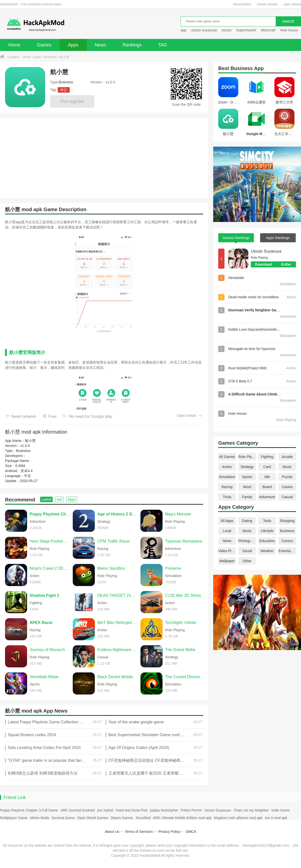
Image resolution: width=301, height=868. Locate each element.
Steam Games (122, 818)
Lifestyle (267, 531)
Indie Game (280, 810)
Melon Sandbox (111, 568)
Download (276, 264)
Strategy (247, 467)
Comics (287, 541)
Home (14, 45)
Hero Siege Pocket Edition (50, 541)
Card (267, 467)
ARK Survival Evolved (78, 810)
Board (267, 487)
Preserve (173, 568)
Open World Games (93, 818)
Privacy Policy (169, 832)
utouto (226, 30)
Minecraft (268, 30)
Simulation (227, 477)
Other (247, 561)
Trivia (227, 497)
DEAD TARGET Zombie (118, 595)
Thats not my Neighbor (251, 810)
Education (267, 541)
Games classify (267, 4)
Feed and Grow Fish (132, 810)
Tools (267, 521)
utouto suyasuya (204, 30)
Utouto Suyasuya (266, 251)
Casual (287, 497)
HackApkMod (242, 4)
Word (247, 487)
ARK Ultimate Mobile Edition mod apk (182, 818)
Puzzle (287, 477)
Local (227, 531)
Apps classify (292, 4)
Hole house (289, 30)
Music (287, 467)
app (183, 30)
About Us (112, 832)
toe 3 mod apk (276, 818)
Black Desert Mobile (115, 677)
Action (227, 467)
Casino (287, 487)
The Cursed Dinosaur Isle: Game (185, 677)
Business (51, 57)
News (100, 45)
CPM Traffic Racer (114, 541)
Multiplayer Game (14, 818)
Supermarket (246, 30)
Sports (247, 477)
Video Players (227, 551)
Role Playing (247, 457)
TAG (163, 45)
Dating (247, 521)
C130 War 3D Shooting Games (185, 595)
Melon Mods (40, 818)
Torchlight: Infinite (181, 623)
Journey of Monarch (47, 650)
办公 (64, 90)
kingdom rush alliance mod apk (238, 818)
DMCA (191, 832)
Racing (227, 487)
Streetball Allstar (44, 677)
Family (247, 497)
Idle (267, 477)
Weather (267, 551)
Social (247, 551)
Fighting (267, 457)
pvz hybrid (105, 810)
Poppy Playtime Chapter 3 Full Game (29, 810)
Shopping (287, 521)
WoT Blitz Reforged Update (118, 623)
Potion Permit (191, 810)
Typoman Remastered (185, 541)
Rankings (132, 45)
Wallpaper (227, 561)
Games (44, 45)
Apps (73, 45)
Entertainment (287, 551)
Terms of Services (139, 832)
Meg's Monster (178, 514)
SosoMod (143, 818)
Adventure (267, 497)
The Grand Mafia (180, 650)
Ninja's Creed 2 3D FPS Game (50, 568)
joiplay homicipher (164, 810)
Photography (247, 541)
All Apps (227, 521)
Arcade (287, 457)
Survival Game (63, 818)
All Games (227, 457)
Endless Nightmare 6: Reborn (118, 650)
